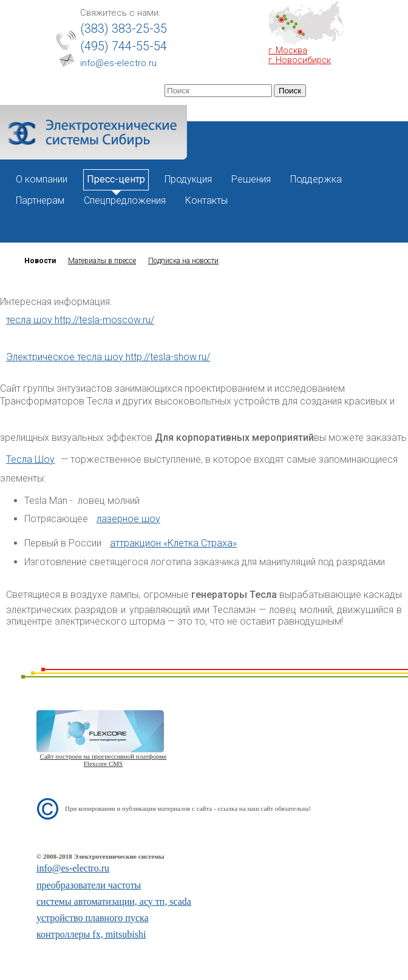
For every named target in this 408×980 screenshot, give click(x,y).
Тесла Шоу (30, 459)
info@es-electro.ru (118, 63)
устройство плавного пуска (93, 918)
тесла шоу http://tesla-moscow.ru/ (80, 320)
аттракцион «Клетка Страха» (173, 543)
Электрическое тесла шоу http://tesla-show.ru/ (108, 357)
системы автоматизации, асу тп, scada (114, 901)
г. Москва (288, 50)
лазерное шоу (128, 519)
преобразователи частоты (89, 885)
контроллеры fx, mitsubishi (91, 934)
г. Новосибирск (300, 60)
